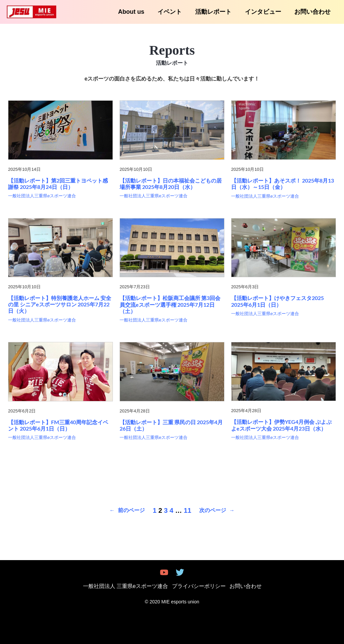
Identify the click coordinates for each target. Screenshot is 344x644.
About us (137, 12)
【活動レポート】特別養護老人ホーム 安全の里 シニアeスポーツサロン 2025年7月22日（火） (60, 304)
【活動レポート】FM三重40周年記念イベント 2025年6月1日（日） (58, 425)
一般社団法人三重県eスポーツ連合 (42, 196)
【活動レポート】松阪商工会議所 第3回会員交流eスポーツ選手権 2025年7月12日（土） (170, 304)
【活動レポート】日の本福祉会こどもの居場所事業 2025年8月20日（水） (171, 184)
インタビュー (265, 12)
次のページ (217, 510)
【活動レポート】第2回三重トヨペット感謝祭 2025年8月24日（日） (58, 184)
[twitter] (181, 572)
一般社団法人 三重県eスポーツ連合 (129, 586)
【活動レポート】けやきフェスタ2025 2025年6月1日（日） (277, 301)
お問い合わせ (313, 12)
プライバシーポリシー (199, 586)
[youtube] (164, 572)
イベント (174, 12)
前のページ (127, 510)
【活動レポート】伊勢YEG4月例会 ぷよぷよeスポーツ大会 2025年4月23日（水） (281, 425)
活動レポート (216, 12)
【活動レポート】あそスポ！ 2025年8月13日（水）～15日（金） (283, 184)
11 (187, 510)
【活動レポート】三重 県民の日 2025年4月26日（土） (171, 425)
